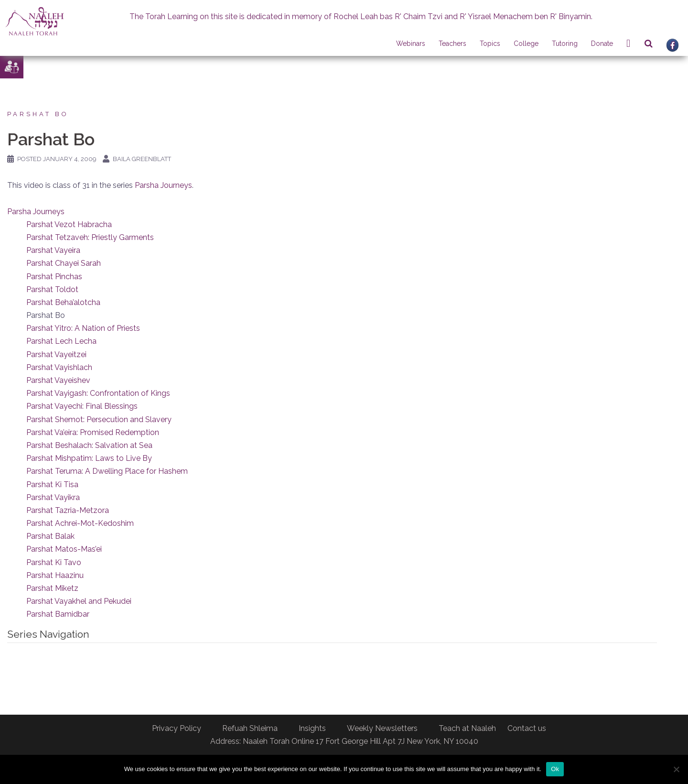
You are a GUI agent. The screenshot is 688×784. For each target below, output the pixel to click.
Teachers (452, 44)
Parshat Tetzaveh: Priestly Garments (90, 237)
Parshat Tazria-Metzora (68, 510)
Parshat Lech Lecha (61, 341)
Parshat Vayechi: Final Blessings (82, 406)
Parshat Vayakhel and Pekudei (79, 601)
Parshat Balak (50, 536)
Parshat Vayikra (53, 497)
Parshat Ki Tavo (54, 562)
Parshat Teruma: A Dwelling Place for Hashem (107, 471)
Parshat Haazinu (55, 575)
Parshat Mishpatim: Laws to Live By (89, 458)
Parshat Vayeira (53, 250)
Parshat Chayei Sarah (64, 263)
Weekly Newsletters (382, 728)
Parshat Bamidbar (58, 614)
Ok (555, 769)
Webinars (411, 44)
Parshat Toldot (52, 289)
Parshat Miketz (52, 588)
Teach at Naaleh (467, 728)
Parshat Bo (38, 114)
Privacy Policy (177, 728)
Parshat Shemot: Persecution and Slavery (99, 419)
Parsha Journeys (163, 185)
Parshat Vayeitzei (56, 354)
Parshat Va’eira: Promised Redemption (93, 432)
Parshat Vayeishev (58, 380)
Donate (602, 44)
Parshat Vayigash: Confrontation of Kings (98, 393)
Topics (490, 44)
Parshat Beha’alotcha (63, 302)
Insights (312, 728)
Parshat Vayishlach (59, 367)
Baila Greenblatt (142, 159)
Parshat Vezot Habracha (69, 224)
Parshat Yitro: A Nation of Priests (83, 328)
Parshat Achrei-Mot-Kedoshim (80, 523)
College (526, 44)
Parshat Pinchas (54, 277)
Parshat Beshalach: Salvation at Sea (89, 445)
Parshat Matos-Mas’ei (64, 549)
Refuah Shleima (250, 728)
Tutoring (565, 44)
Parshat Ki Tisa (52, 485)
